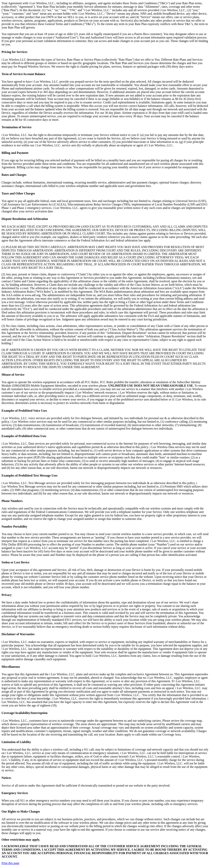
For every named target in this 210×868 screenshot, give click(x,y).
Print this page (10, 863)
